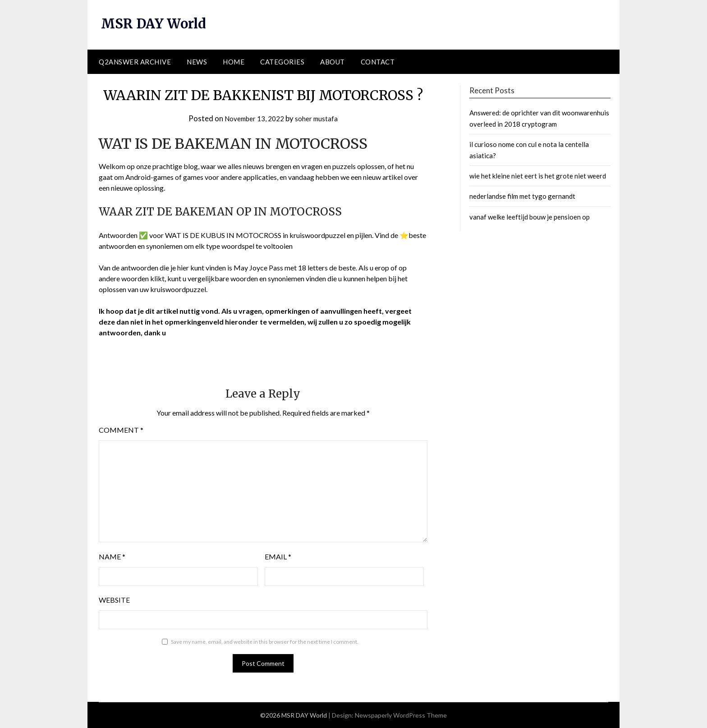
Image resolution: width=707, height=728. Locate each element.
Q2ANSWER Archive (135, 62)
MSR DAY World (156, 23)
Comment (121, 430)
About (333, 62)
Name (112, 556)
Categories (282, 62)
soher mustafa (320, 118)
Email (278, 556)
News (197, 62)
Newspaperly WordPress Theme (401, 715)
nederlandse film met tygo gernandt (522, 196)
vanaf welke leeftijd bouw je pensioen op (530, 217)
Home (234, 62)
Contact (378, 62)
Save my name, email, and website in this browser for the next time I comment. (265, 642)
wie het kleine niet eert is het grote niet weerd (538, 176)
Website (114, 600)
